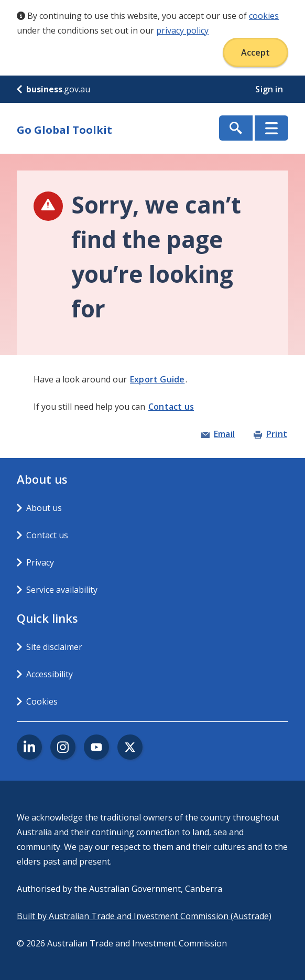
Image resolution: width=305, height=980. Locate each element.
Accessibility (50, 674)
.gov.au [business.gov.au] (53, 89)
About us (44, 508)
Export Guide (157, 379)
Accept (255, 52)
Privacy (40, 562)
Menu (271, 128)
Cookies (42, 701)
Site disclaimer (54, 647)
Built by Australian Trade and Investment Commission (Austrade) (144, 916)
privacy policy (182, 30)
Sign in (270, 89)
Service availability (62, 590)
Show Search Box (236, 128)
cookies (264, 16)
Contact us (171, 407)
